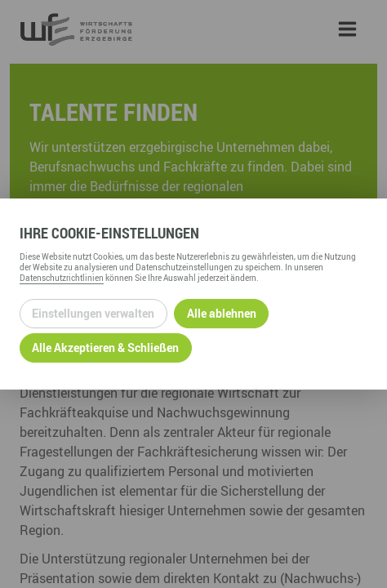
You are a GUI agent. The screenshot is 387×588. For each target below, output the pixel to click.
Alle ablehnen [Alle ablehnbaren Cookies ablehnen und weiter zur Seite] (222, 313)
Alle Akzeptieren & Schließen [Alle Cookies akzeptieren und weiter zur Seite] (105, 347)
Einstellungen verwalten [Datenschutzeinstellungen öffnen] (93, 313)
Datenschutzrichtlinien (62, 278)
